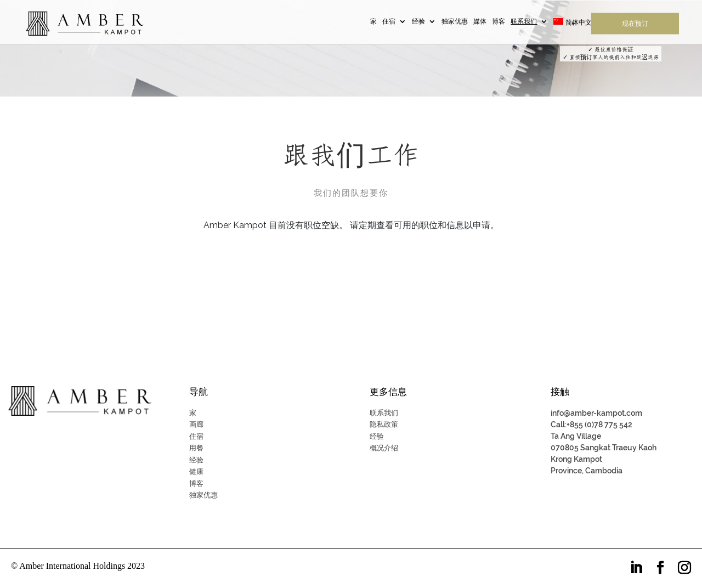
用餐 (196, 448)
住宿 (389, 22)
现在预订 (635, 24)
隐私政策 (384, 424)
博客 (499, 22)
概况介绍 (384, 448)
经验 (418, 22)
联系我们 (524, 22)
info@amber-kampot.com (596, 413)
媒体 (480, 22)
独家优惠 (455, 22)
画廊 (196, 424)
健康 (196, 471)
